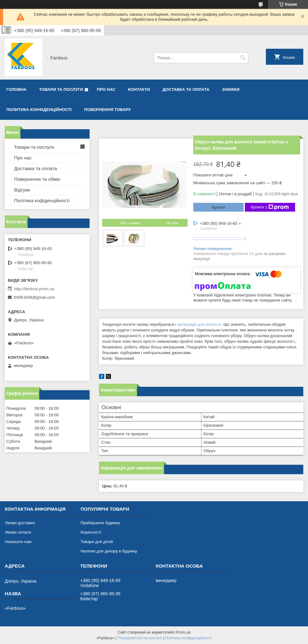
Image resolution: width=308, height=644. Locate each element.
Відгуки (22, 190)
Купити (218, 207)
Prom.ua (183, 632)
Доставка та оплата (186, 89)
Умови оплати (18, 532)
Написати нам (18, 542)
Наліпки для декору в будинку (109, 551)
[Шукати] (243, 58)
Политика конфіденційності (39, 110)
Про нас (106, 89)
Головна (16, 89)
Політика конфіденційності (189, 638)
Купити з (270, 207)
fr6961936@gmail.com (34, 297)
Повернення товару (107, 110)
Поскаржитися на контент (140, 638)
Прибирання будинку (100, 523)
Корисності (91, 532)
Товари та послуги (61, 89)
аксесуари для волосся (199, 324)
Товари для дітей (97, 542)
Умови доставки (20, 523)
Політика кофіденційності (42, 200)
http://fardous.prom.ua (34, 289)
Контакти (139, 89)
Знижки (231, 89)
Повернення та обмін (37, 179)
